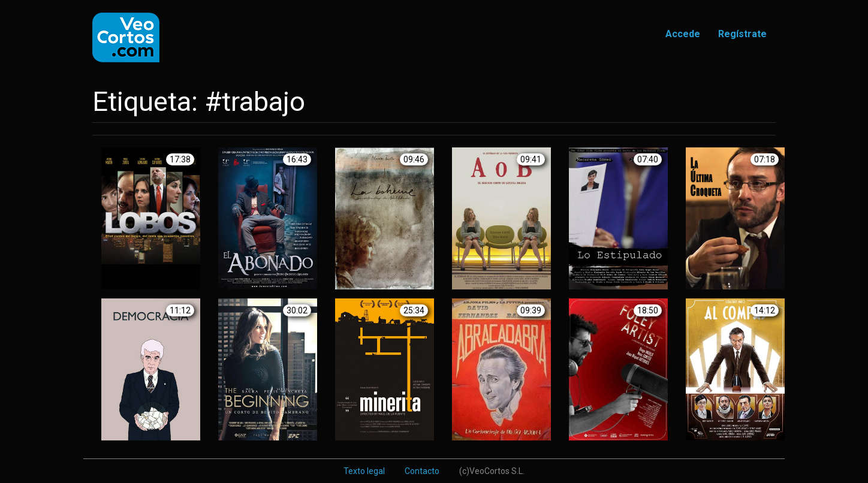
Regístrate (742, 34)
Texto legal (364, 471)
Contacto (422, 471)
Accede (683, 34)
